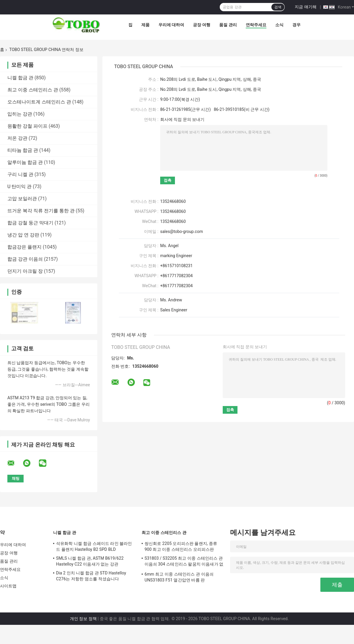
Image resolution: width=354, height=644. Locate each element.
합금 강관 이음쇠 (25, 259)
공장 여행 (202, 25)
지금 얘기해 (305, 7)
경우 (296, 25)
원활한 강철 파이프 (27, 126)
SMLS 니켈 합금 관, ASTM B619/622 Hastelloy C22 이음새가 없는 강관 (90, 561)
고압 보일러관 (22, 199)
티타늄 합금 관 (23, 150)
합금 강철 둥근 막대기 (30, 223)
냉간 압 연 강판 (23, 235)
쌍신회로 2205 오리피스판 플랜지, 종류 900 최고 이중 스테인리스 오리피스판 (181, 546)
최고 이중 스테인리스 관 (33, 90)
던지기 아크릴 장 (25, 271)
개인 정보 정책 (83, 619)
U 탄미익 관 (19, 187)
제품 (145, 25)
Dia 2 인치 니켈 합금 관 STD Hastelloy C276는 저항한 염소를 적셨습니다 (91, 576)
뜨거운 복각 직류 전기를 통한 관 (41, 211)
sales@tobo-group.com (182, 231)
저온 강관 (17, 138)
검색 (278, 7)
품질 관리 (228, 25)
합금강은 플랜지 (24, 247)
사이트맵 (8, 586)
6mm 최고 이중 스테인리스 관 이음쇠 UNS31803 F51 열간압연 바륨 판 (179, 577)
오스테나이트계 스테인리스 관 (39, 102)
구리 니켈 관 (20, 174)
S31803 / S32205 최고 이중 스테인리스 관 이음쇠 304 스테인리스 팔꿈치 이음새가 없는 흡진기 (184, 562)
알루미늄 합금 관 (25, 162)
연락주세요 (256, 25)
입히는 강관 (20, 114)
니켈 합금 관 (20, 78)
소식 (279, 25)
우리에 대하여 (171, 25)
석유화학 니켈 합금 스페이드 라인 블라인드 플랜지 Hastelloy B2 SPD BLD (94, 546)
